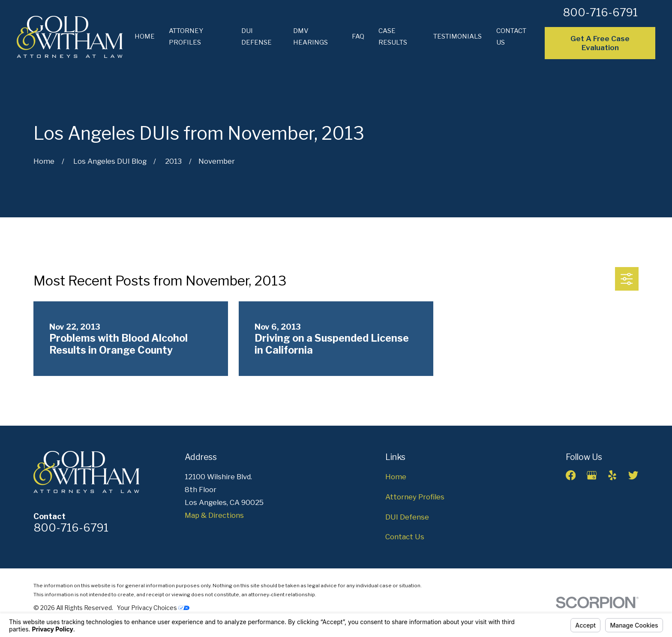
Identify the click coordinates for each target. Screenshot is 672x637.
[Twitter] (633, 475)
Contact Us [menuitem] (511, 37)
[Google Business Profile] (592, 475)
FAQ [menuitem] (358, 36)
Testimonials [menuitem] (457, 36)
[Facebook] (571, 475)
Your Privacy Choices (153, 608)
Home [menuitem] (145, 36)
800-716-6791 (600, 12)
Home (396, 477)
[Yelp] (612, 475)
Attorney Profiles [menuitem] (186, 37)
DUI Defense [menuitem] (256, 37)
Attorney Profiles (415, 497)
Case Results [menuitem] (393, 37)
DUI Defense (407, 517)
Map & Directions (214, 515)
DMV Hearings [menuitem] (310, 37)
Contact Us (405, 537)
